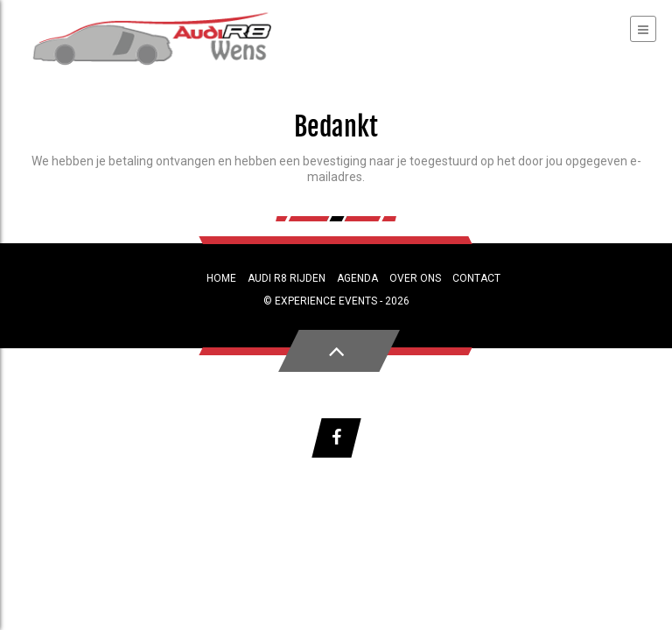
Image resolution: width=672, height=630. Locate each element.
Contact (476, 278)
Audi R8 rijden (287, 278)
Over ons (415, 278)
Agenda (357, 278)
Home (221, 278)
